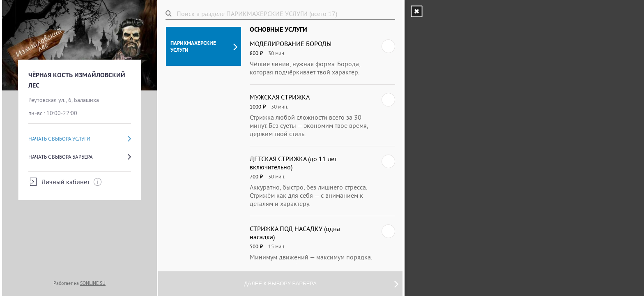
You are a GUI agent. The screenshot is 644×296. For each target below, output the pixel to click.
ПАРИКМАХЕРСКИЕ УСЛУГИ (204, 46)
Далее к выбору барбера (321, 284)
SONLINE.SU (93, 283)
